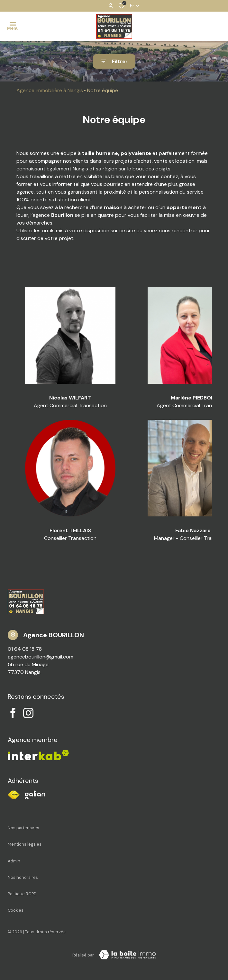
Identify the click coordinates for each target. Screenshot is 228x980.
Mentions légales (25, 844)
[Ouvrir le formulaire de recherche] (114, 61)
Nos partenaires (23, 828)
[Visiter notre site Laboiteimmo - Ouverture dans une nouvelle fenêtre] (127, 955)
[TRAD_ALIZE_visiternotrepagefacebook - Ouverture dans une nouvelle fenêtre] (13, 713)
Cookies (16, 910)
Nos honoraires (23, 877)
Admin (14, 861)
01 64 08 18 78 (25, 649)
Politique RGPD (22, 894)
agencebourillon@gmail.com (41, 657)
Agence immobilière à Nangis (50, 90)
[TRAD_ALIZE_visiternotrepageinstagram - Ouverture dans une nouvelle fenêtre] (28, 713)
